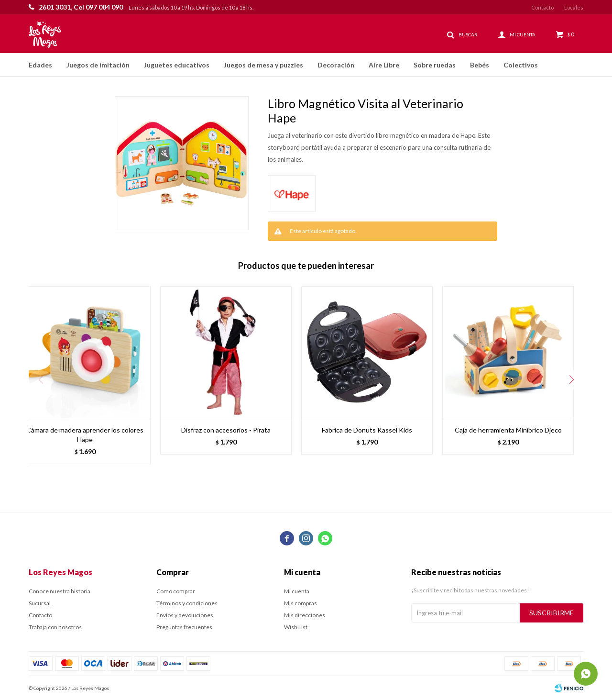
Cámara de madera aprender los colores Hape (85, 435)
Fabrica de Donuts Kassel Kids (367, 430)
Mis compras (301, 603)
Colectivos (521, 65)
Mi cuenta (297, 591)
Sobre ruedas (435, 65)
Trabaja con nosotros (55, 627)
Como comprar (176, 591)
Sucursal (40, 603)
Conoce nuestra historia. (60, 591)
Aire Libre (384, 65)
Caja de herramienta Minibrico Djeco (508, 430)
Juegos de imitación (98, 65)
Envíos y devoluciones (185, 615)
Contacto (542, 7)
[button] (571, 380)
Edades (40, 65)
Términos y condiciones (187, 603)
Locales (574, 7)
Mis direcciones (305, 615)
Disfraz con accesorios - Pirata (226, 430)
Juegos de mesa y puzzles (263, 65)
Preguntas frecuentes (184, 627)
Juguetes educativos (177, 65)
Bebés (480, 65)
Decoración (336, 65)
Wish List (296, 627)
